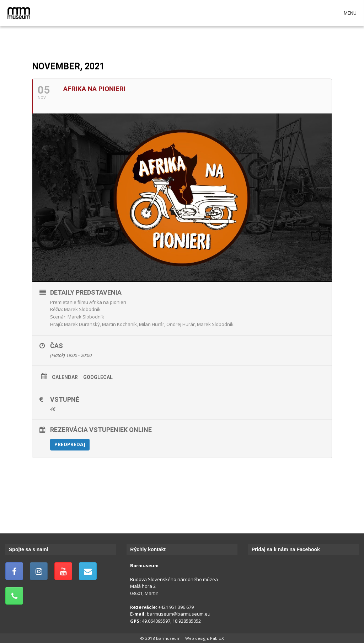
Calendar (65, 377)
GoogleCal (98, 377)
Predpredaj (70, 444)
